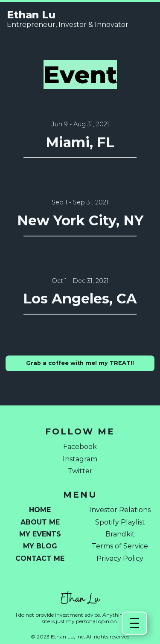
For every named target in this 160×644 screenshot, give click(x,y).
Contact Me (40, 558)
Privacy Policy (120, 558)
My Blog (40, 546)
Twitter (80, 471)
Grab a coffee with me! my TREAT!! (80, 363)
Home (40, 510)
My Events (40, 534)
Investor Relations (120, 510)
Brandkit (120, 534)
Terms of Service (120, 546)
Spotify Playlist (120, 522)
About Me (40, 522)
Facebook (80, 447)
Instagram (80, 459)
